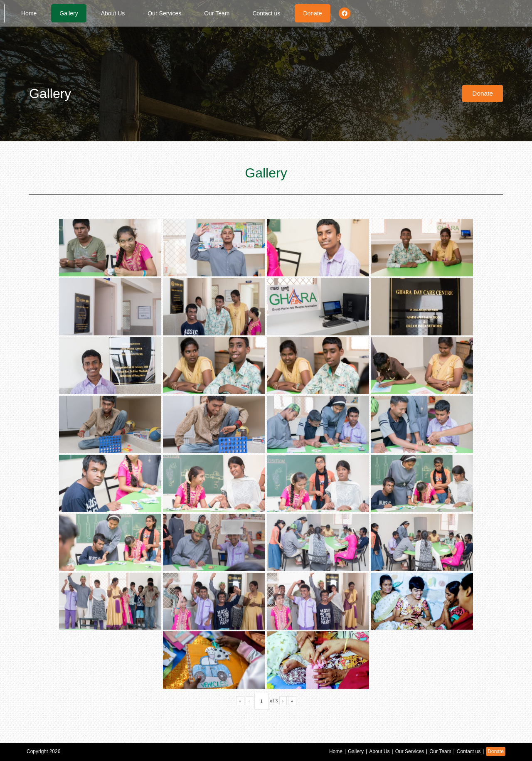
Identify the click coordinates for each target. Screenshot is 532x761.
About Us (113, 13)
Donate (312, 13)
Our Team (217, 13)
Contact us (266, 13)
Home (29, 13)
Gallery (69, 13)
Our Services (164, 13)
